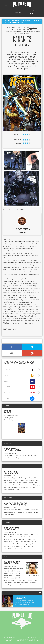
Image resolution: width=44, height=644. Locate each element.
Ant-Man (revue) (16, 585)
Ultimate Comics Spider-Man (24, 580)
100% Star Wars (27, 30)
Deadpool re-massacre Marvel (21, 539)
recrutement (20, 640)
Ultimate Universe (9, 535)
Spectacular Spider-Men (11, 455)
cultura (19, 381)
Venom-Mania (12, 483)
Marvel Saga (11, 546)
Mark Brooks (11, 563)
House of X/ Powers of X (20, 480)
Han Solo (11, 578)
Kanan (7, 412)
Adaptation (30, 31)
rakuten (19, 393)
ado (11, 31)
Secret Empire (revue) (15, 573)
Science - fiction (25, 33)
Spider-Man (14, 458)
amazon (19, 370)
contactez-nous (25, 637)
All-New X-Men (23, 512)
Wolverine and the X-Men (11, 490)
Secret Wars (32, 583)
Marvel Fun (7, 585)
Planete (22, 4)
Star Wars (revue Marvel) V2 (24, 541)
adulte (15, 31)
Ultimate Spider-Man (10, 569)
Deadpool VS (16, 478)
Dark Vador (19, 546)
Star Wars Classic (9, 510)
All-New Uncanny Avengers (25, 483)
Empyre (10, 480)
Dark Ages (24, 478)
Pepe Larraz (11, 473)
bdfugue (19, 387)
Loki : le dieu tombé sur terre (24, 535)
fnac (19, 376)
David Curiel (11, 529)
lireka (19, 399)
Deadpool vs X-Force (13, 487)
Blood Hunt (7, 478)
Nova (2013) (27, 546)
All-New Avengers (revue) (28, 487)
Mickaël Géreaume (24, 230)
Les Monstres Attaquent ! (22, 544)
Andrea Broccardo (15, 504)
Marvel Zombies (19, 485)
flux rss (38, 637)
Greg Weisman (12, 450)
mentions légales (35, 640)
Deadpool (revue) (9, 576)
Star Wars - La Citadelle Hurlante (25, 510)
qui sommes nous (9, 637)
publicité (9, 640)
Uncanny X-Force (22, 583)
